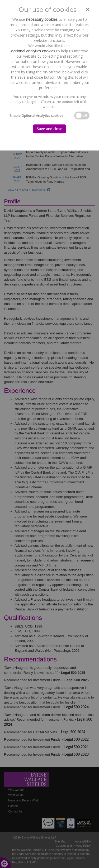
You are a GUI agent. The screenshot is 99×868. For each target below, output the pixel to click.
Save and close (49, 129)
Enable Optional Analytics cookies (36, 116)
